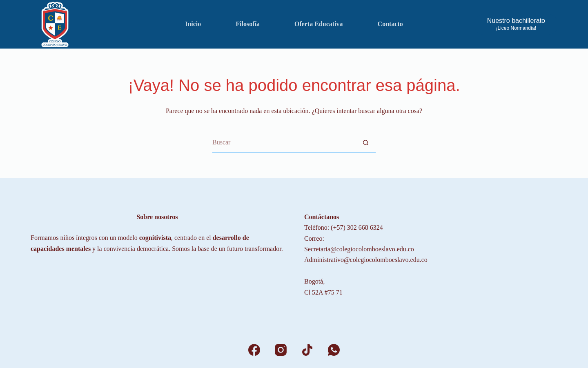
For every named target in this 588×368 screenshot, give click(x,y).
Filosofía (248, 24)
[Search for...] (284, 143)
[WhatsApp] (334, 350)
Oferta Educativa (319, 24)
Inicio (193, 24)
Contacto (390, 24)
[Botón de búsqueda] (365, 143)
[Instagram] (281, 350)
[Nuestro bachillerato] (516, 24)
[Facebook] (254, 350)
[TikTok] (307, 350)
